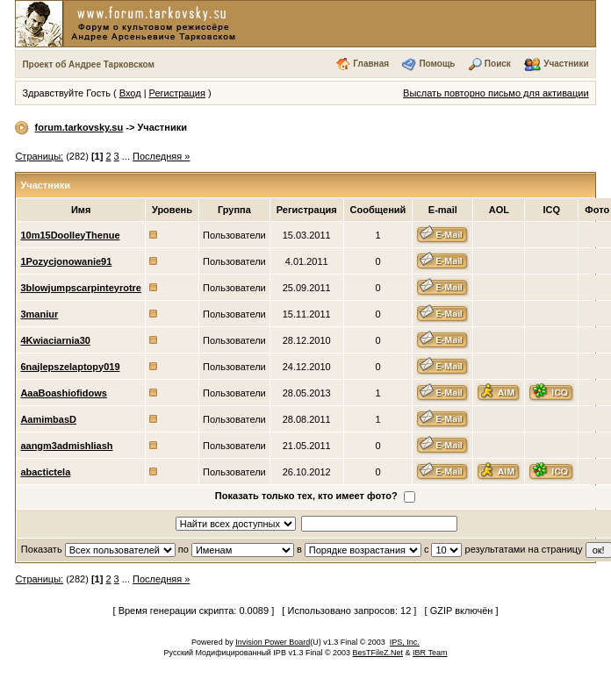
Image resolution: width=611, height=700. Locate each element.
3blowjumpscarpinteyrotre (81, 288)
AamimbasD (48, 419)
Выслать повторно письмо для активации (496, 93)
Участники (566, 64)
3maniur (39, 314)
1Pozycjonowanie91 (66, 261)
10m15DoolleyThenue (70, 235)
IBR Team (430, 653)
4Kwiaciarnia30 (55, 340)
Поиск (498, 64)
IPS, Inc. (405, 642)
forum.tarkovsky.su (79, 127)
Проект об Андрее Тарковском (88, 64)
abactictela (45, 472)
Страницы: (39, 156)
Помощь (437, 64)
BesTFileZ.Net (378, 653)
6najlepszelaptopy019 (70, 367)
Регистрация (177, 93)
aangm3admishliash (66, 446)
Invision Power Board (273, 642)
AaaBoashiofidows (63, 393)
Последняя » (161, 156)
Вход (130, 93)
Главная (371, 64)
